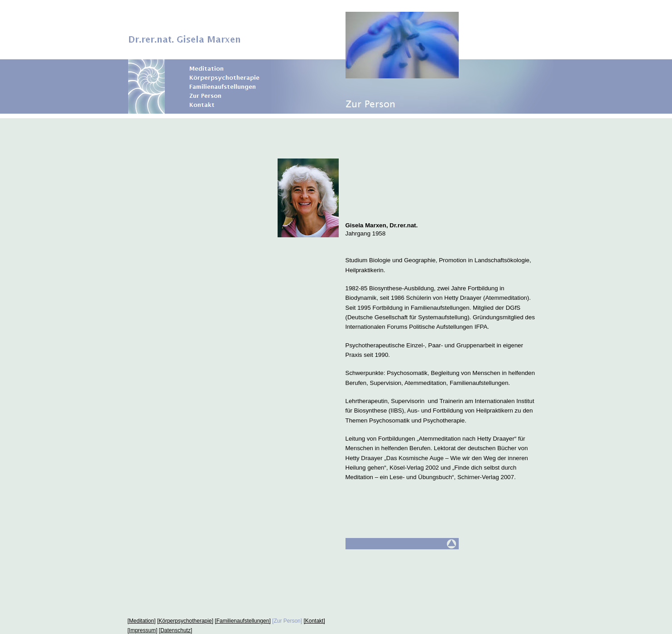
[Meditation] (142, 621)
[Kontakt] (314, 621)
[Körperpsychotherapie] (185, 621)
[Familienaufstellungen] (242, 621)
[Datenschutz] (175, 630)
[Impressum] (143, 630)
